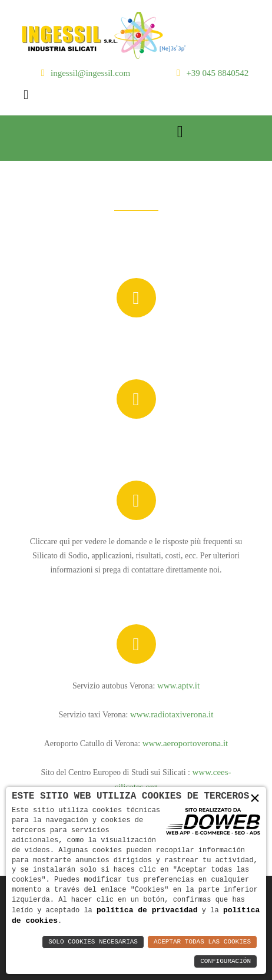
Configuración (225, 961)
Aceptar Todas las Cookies (202, 942)
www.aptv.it (178, 686)
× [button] (255, 798)
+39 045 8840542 (217, 73)
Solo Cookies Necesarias (93, 942)
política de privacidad (147, 909)
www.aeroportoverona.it (185, 743)
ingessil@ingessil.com (90, 73)
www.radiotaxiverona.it (172, 714)
